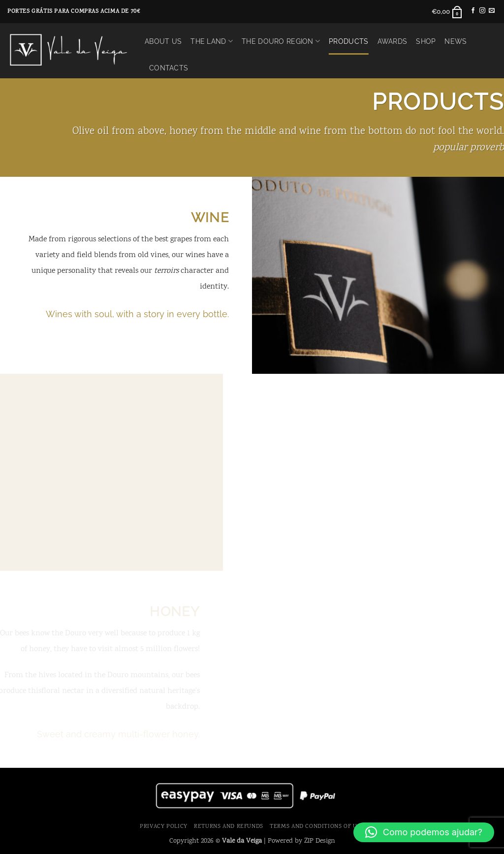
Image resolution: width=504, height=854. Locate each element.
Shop (426, 41)
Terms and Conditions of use (317, 826)
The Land (212, 41)
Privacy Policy (164, 826)
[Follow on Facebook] (473, 11)
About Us (163, 41)
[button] (447, 12)
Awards (393, 41)
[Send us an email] (492, 11)
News (456, 41)
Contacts (169, 68)
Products (348, 41)
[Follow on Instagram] (482, 11)
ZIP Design (320, 841)
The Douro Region (281, 41)
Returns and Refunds (229, 826)
